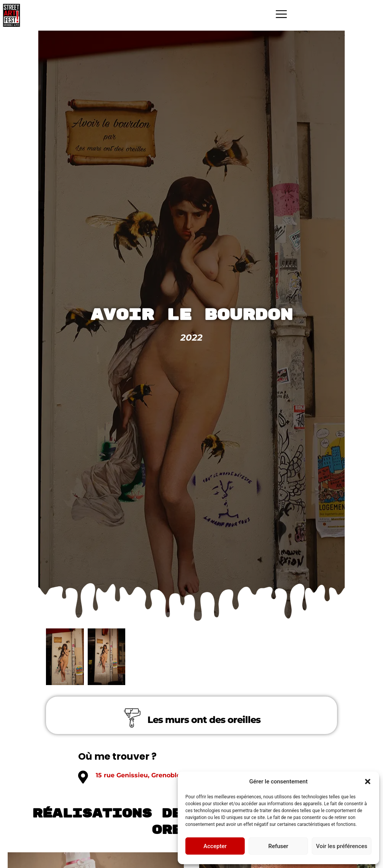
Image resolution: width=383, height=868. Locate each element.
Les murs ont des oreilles (204, 720)
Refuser (278, 846)
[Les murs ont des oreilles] (132, 718)
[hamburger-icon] (281, 15)
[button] (368, 782)
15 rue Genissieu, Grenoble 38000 (149, 775)
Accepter (215, 846)
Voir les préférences (342, 846)
